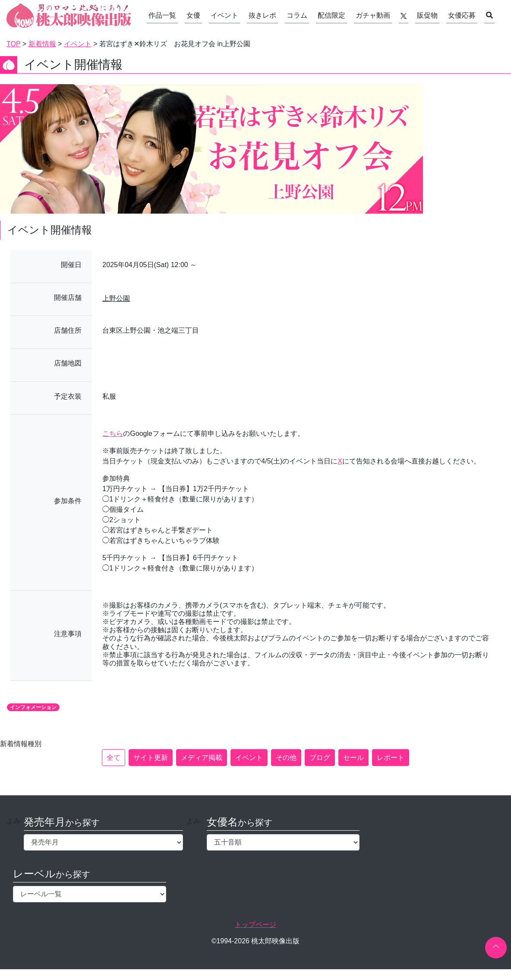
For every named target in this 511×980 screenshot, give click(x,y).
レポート (391, 758)
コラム (297, 15)
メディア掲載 (202, 758)
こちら (113, 433)
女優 (193, 15)
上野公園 (116, 298)
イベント (224, 15)
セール (353, 758)
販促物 (427, 15)
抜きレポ (262, 15)
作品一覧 (162, 15)
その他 (286, 758)
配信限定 (331, 15)
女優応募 (462, 15)
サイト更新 (151, 758)
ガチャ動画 (373, 15)
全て (114, 758)
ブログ (320, 758)
